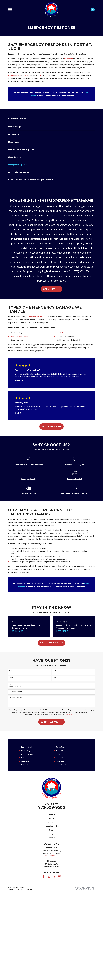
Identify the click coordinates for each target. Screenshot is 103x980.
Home (51, 818)
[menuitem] (51, 127)
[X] (54, 876)
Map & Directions (51, 856)
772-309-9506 (52, 807)
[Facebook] (44, 876)
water (28, 75)
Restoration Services (52, 826)
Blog (52, 834)
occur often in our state (35, 317)
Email (55, 678)
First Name (12, 671)
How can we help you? (16, 698)
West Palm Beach (14, 75)
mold (39, 75)
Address (12, 684)
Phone (11, 678)
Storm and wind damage (20, 336)
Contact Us (52, 838)
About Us (52, 822)
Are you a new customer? (17, 691)
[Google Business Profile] (59, 876)
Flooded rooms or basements (67, 333)
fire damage (68, 59)
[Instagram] (49, 876)
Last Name (56, 671)
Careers (51, 830)
